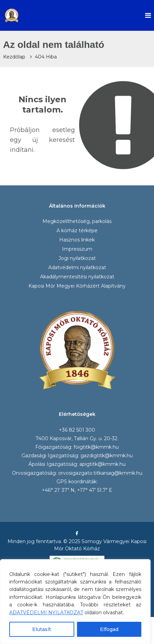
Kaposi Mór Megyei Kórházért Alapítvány (77, 286)
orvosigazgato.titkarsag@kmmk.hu (100, 473)
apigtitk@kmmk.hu (102, 464)
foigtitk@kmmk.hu (96, 447)
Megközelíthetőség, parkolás (77, 221)
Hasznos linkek (77, 240)
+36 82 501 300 (77, 430)
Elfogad (109, 629)
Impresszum (77, 249)
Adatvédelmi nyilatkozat (77, 267)
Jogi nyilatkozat (77, 258)
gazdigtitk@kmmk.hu (107, 456)
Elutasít (42, 629)
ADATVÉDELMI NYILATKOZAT (46, 613)
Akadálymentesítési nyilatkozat (77, 277)
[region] (75, 602)
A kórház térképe (77, 231)
